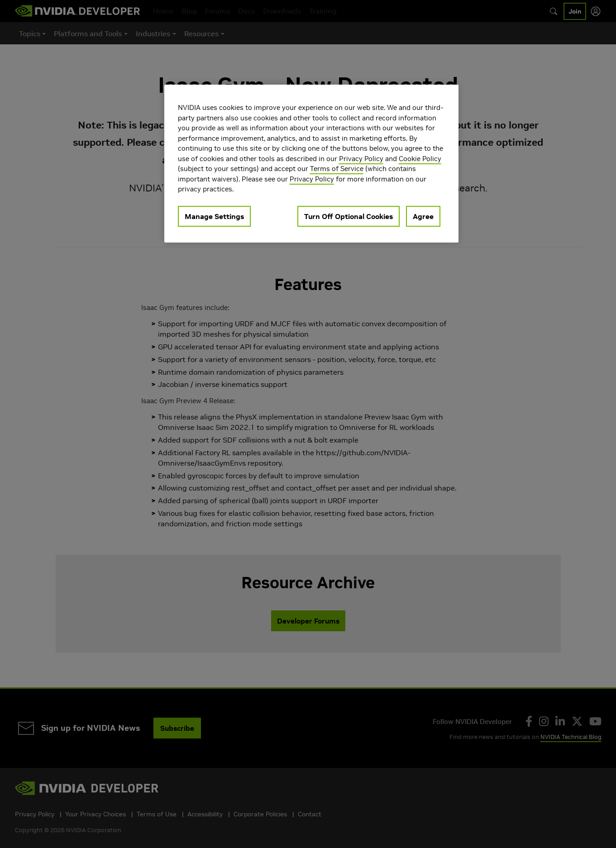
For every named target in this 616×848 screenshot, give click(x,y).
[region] (311, 164)
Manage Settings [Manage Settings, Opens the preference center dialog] (214, 216)
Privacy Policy (361, 159)
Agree (423, 216)
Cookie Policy (420, 159)
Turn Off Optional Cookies (349, 216)
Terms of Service (337, 169)
